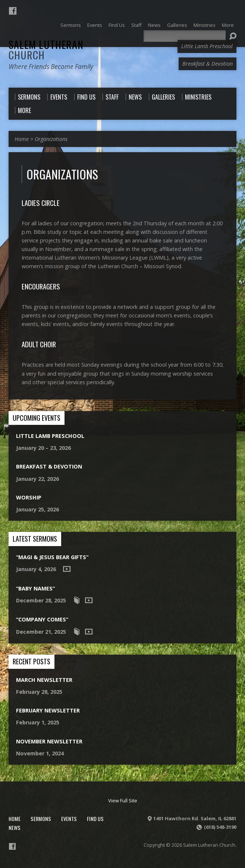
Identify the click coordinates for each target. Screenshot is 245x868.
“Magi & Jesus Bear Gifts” (52, 557)
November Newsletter (49, 741)
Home (22, 139)
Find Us (95, 819)
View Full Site (123, 800)
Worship (29, 497)
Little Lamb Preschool (50, 436)
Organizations (51, 139)
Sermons (41, 819)
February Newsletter (48, 710)
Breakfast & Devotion (49, 466)
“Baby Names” (35, 588)
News (15, 828)
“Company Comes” (42, 619)
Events (69, 819)
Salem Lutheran (46, 49)
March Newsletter (44, 680)
